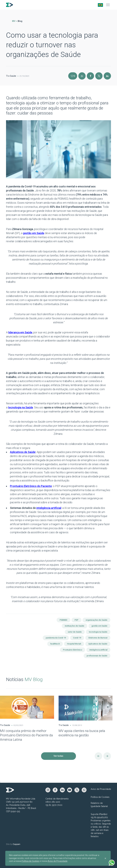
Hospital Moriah (74, 644)
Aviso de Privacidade (101, 789)
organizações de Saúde (96, 620)
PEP (76, 620)
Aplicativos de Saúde (98, 644)
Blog (20, 21)
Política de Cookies (100, 797)
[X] (99, 76)
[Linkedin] (107, 76)
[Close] (105, 858)
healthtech (55, 644)
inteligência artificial (98, 650)
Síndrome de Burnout (98, 638)
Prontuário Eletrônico (73, 650)
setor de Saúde (75, 632)
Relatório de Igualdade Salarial (99, 805)
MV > (14, 21)
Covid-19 (77, 638)
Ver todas (58, 756)
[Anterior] (98, 756)
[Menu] (108, 5)
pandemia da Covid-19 (56, 638)
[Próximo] (107, 756)
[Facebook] (90, 76)
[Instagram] (82, 76)
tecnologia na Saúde (98, 632)
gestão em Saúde (99, 626)
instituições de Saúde (75, 626)
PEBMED (63, 620)
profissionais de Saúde (97, 656)
